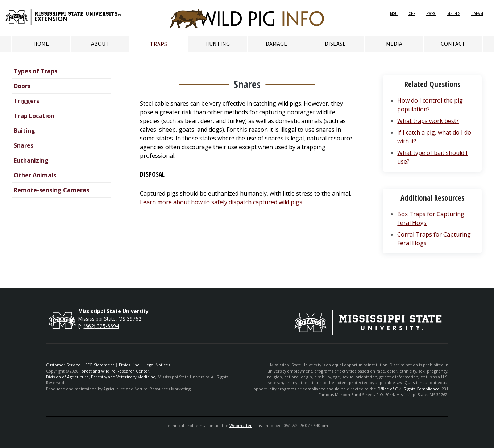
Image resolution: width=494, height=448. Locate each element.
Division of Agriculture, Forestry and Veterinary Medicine (101, 377)
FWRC (431, 13)
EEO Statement (100, 365)
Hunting (217, 44)
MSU (394, 13)
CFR (412, 13)
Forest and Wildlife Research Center (114, 371)
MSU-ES (454, 13)
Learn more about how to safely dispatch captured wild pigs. (222, 202)
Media (394, 44)
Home (41, 44)
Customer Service (63, 365)
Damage (276, 44)
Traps (159, 44)
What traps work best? (428, 121)
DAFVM (477, 13)
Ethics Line (129, 365)
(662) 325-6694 (101, 326)
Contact (453, 44)
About (100, 44)
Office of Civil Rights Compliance (408, 389)
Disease (335, 44)
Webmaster (241, 425)
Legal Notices (157, 365)
